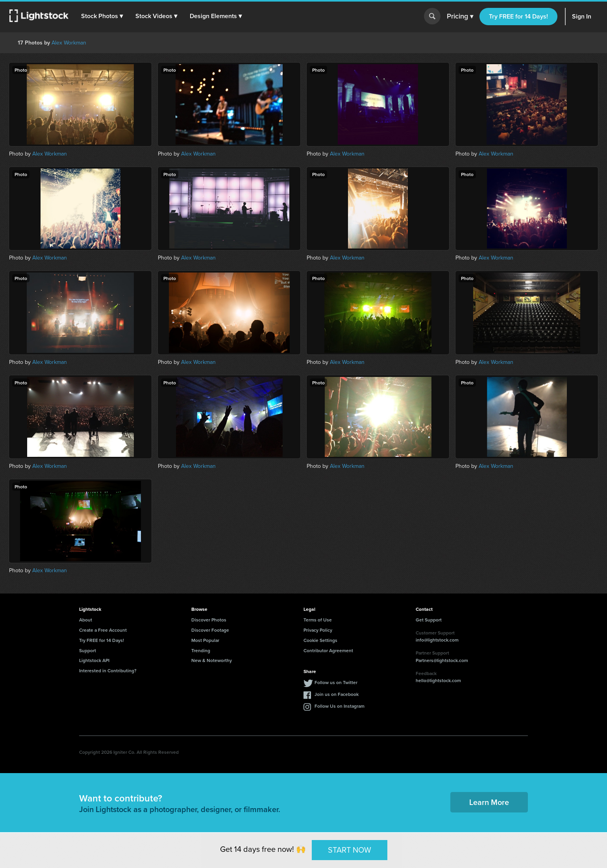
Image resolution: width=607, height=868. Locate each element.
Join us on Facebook (337, 694)
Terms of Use (318, 620)
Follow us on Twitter (336, 682)
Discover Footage (210, 630)
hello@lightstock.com (438, 680)
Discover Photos (209, 620)
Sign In (582, 16)
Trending (201, 650)
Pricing (460, 17)
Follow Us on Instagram (340, 706)
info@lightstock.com (437, 640)
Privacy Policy (318, 630)
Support (88, 650)
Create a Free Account (103, 630)
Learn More (489, 802)
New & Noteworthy (212, 660)
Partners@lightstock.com (442, 660)
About (86, 620)
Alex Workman (69, 43)
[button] (102, 16)
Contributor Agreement (328, 650)
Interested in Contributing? (108, 670)
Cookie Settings (320, 640)
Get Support (429, 620)
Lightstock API (94, 660)
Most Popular (205, 640)
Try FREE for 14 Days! (518, 16)
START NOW (350, 850)
